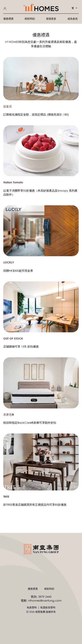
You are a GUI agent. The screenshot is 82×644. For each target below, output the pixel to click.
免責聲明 (32, 607)
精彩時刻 (30, 19)
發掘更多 (51, 19)
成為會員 (72, 19)
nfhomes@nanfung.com (45, 601)
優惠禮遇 (8, 19)
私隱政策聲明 (48, 607)
